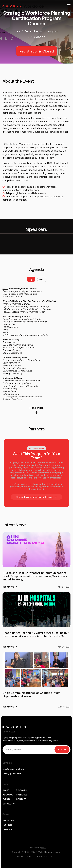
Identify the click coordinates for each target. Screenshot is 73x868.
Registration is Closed (37, 51)
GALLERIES (22, 795)
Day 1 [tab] (31, 279)
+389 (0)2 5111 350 (12, 773)
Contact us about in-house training (36, 497)
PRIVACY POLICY (25, 857)
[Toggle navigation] (69, 6)
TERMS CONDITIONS (46, 857)
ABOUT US (8, 795)
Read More (36, 410)
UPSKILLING (9, 804)
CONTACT (21, 799)
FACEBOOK (8, 820)
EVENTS (6, 799)
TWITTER (7, 825)
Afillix (43, 847)
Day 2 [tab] (42, 279)
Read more (10, 587)
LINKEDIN (7, 829)
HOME (6, 790)
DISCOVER (21, 790)
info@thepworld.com (14, 769)
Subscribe (62, 750)
